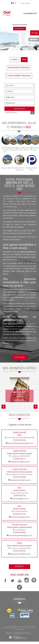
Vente (24, 60)
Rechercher (20, 109)
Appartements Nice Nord (27, 149)
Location (14, 60)
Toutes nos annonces (19, 630)
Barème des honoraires (23, 628)
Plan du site (5, 628)
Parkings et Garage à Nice (32, 169)
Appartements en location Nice (19, 169)
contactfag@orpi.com (20, 499)
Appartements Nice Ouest (34, 149)
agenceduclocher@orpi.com (20, 480)
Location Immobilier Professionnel (19, 76)
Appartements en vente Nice (5, 150)
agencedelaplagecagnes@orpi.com (20, 443)
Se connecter (20, 28)
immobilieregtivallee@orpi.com (20, 535)
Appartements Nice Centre (12, 149)
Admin (35, 628)
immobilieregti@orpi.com (20, 517)
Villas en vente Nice (8, 168)
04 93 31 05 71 (20, 459)
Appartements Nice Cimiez (19, 149)
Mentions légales (13, 628)
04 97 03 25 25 (20, 496)
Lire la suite (20, 357)
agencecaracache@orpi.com (20, 554)
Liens (31, 628)
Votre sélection (26, 3)
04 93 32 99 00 (20, 477)
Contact (20, 567)
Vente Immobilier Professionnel (19, 68)
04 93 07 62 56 (20, 440)
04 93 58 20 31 (20, 551)
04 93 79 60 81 (20, 532)
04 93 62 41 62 (20, 514)
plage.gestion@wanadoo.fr (20, 462)
